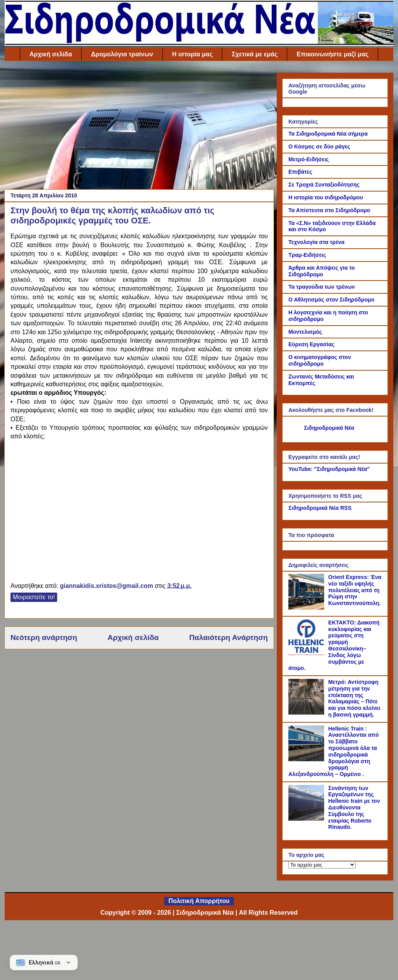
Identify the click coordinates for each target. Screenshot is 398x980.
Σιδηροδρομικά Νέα (329, 428)
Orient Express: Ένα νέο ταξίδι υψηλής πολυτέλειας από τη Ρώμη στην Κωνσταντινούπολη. (355, 590)
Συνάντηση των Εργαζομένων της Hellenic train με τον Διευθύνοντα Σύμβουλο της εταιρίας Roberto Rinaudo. (354, 808)
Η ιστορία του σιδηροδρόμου (326, 197)
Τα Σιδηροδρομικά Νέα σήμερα (328, 134)
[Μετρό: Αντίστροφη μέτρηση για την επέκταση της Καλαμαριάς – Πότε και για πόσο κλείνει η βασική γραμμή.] (307, 713)
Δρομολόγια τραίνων (122, 54)
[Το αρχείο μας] (322, 865)
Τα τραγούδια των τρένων (322, 287)
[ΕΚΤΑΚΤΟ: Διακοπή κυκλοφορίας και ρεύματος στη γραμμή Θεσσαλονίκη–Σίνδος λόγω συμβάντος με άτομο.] (307, 653)
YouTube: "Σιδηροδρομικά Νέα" (329, 469)
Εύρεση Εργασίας (312, 344)
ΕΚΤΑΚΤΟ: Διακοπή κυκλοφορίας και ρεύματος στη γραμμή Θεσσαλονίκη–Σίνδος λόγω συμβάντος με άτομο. (334, 645)
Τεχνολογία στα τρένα (316, 242)
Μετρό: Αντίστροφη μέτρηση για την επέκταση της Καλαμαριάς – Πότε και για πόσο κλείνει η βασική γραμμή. (354, 698)
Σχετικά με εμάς (255, 54)
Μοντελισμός (305, 332)
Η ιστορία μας (192, 54)
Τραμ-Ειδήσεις (307, 255)
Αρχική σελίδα (51, 54)
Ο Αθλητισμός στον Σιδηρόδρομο (331, 300)
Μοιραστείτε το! (34, 597)
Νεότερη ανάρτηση (44, 637)
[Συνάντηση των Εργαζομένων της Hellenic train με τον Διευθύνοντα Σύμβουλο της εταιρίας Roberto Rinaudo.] (307, 819)
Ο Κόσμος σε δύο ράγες (319, 146)
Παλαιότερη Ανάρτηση (229, 637)
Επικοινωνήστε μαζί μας (333, 54)
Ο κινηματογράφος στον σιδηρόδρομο (320, 360)
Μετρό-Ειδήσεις (309, 159)
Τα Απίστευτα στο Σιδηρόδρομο (329, 210)
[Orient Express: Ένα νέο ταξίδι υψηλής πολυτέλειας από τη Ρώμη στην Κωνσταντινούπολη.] (307, 608)
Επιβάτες (300, 172)
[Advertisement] (139, 127)
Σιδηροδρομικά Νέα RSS (320, 508)
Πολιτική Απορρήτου (199, 901)
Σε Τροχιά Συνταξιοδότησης (324, 185)
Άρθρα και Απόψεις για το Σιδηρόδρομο (322, 271)
